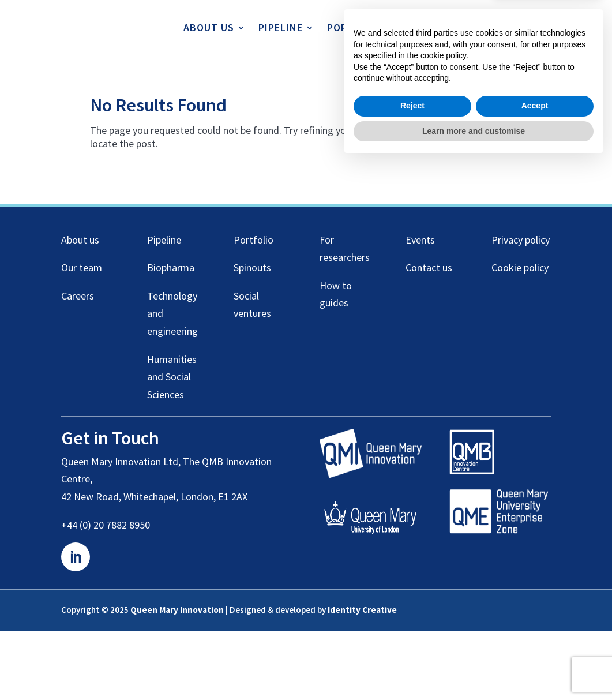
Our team (82, 337)
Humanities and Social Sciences (172, 446)
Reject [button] (412, 643)
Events (532, 27)
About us (209, 27)
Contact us (519, 71)
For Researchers (454, 27)
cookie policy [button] (443, 593)
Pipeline (281, 27)
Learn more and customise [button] (474, 668)
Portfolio (356, 27)
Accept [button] (535, 643)
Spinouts (252, 337)
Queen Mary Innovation (177, 679)
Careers (78, 365)
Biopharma (171, 337)
